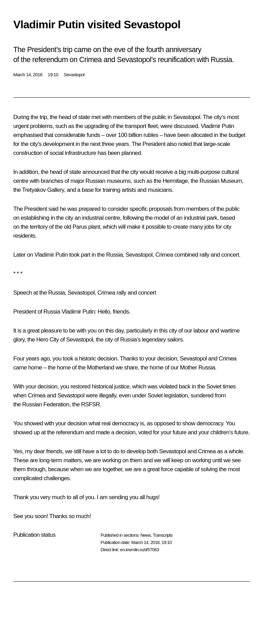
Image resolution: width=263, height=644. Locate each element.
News (145, 535)
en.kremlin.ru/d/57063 (139, 550)
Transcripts (163, 535)
